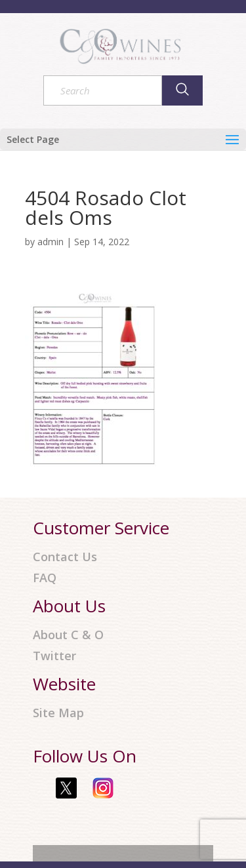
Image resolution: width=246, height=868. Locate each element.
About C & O (68, 635)
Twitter (54, 656)
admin (51, 242)
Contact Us (65, 557)
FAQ (45, 578)
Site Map (58, 713)
